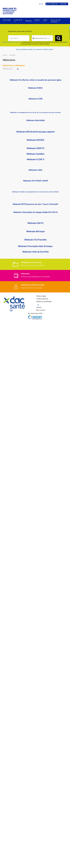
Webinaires (29, 21)
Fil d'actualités (7, 21)
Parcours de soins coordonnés (56, 21)
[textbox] (19, 38)
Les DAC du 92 (18, 21)
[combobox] (19, 38)
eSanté (45, 21)
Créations (37, 21)
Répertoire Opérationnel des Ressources (12, 42)
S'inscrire (63, 4)
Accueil (41, 4)
